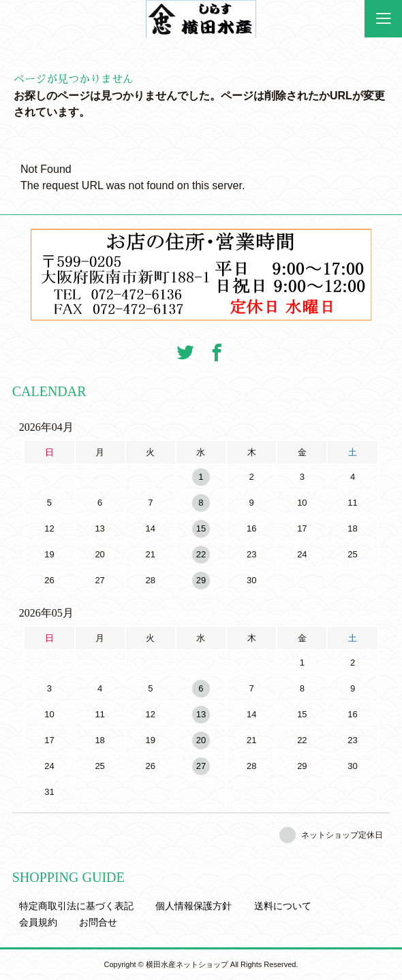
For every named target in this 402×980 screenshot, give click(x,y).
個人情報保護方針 (194, 906)
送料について (283, 906)
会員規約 (38, 922)
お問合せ (98, 922)
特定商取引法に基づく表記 (76, 906)
